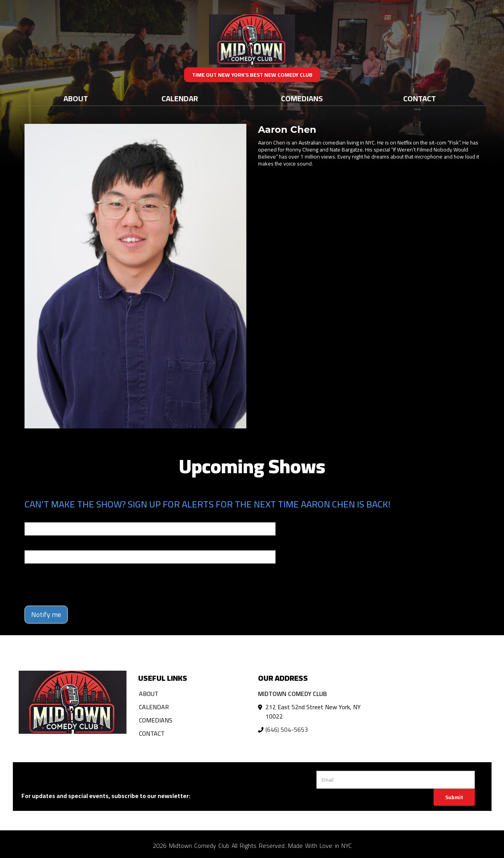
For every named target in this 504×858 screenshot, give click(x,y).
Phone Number (43, 545)
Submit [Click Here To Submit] (454, 797)
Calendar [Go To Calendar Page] (180, 98)
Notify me (46, 614)
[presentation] (84, 585)
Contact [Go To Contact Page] (420, 98)
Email (32, 517)
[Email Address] (396, 780)
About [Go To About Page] (76, 98)
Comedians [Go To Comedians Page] (302, 98)
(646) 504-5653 (287, 729)
